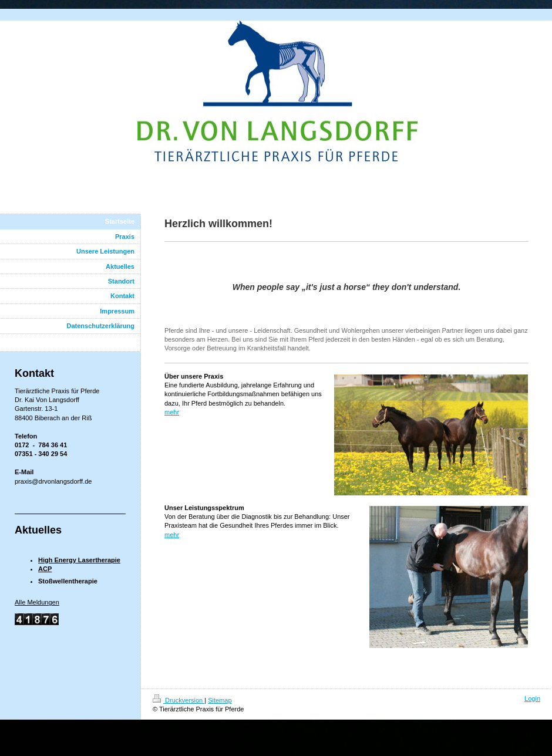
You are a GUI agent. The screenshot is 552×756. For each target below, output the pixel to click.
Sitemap (220, 700)
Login (532, 698)
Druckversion (179, 700)
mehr (172, 412)
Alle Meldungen (37, 602)
